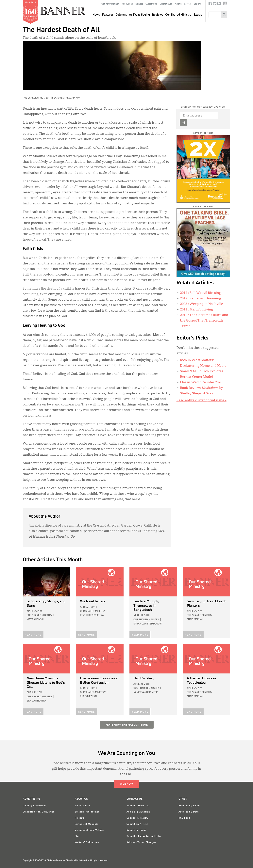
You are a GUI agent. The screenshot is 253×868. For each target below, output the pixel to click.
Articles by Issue (189, 806)
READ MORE (33, 635)
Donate (139, 4)
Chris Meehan (195, 620)
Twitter (215, 4)
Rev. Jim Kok (73, 98)
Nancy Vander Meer (146, 692)
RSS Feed (184, 818)
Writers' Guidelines (87, 843)
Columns (121, 15)
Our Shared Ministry (178, 15)
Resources (127, 4)
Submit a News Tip (138, 806)
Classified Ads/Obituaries (39, 812)
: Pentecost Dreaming (201, 299)
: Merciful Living (196, 310)
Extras (198, 15)
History (79, 818)
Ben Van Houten (36, 701)
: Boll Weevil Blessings (201, 293)
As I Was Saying (139, 15)
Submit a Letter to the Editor (144, 836)
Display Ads (166, 4)
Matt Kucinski (35, 620)
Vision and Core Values (89, 830)
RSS (219, 4)
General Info (82, 806)
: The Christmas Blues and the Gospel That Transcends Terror (204, 321)
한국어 (188, 4)
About (178, 4)
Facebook (210, 4)
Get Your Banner (110, 4)
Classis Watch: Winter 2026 (201, 383)
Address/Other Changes (141, 843)
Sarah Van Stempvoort (148, 624)
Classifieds (151, 4)
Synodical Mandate (87, 824)
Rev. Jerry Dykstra (92, 615)
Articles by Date (189, 812)
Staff (78, 836)
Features (108, 15)
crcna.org (225, 3)
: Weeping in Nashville (202, 304)
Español (198, 4)
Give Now (126, 784)
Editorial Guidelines (87, 812)
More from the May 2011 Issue (127, 725)
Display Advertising (35, 806)
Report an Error (136, 830)
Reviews (158, 15)
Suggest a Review (137, 818)
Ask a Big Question (138, 812)
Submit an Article (137, 824)
